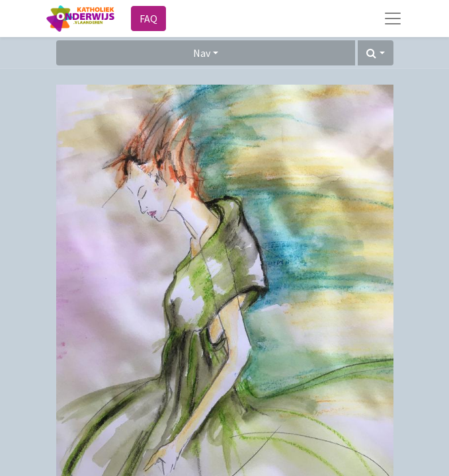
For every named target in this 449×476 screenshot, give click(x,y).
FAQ (148, 19)
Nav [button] (202, 53)
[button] (375, 53)
